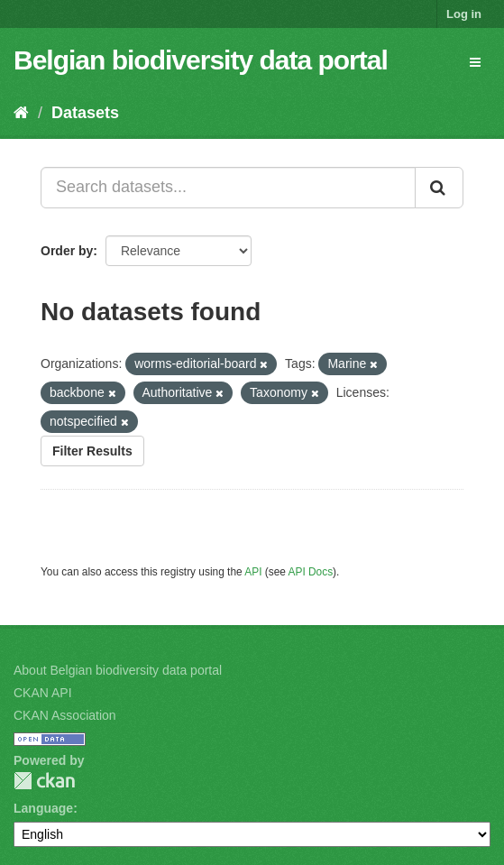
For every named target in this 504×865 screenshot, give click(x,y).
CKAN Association (65, 715)
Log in (464, 14)
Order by (67, 251)
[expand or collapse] (475, 62)
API (253, 572)
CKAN (44, 781)
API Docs (311, 572)
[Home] (21, 113)
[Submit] (439, 188)
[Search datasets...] (228, 188)
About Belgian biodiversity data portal (118, 670)
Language (43, 808)
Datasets (85, 113)
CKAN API (43, 693)
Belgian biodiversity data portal (201, 60)
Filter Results (92, 451)
